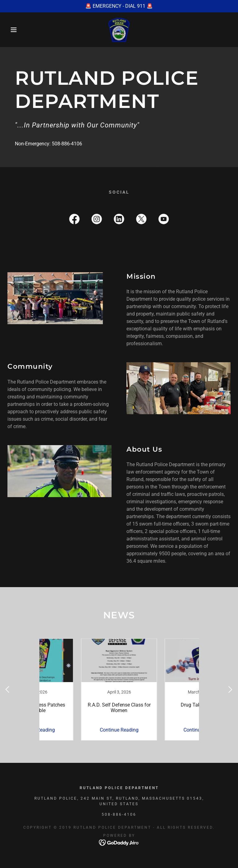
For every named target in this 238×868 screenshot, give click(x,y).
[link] (119, 30)
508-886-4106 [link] (67, 144)
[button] (12, 30)
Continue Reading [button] (77, 730)
